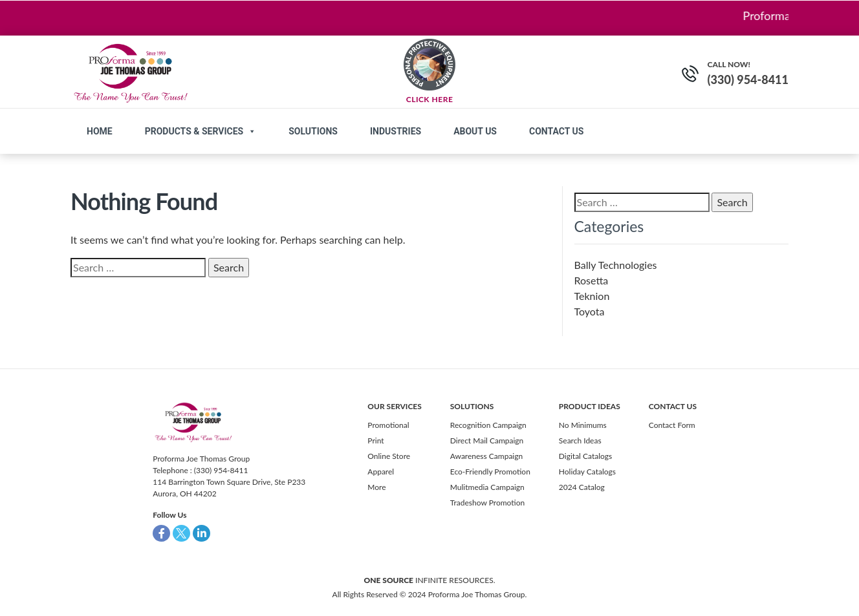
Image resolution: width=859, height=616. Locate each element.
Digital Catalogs (585, 456)
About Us (475, 131)
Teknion (592, 296)
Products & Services (201, 131)
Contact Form (672, 425)
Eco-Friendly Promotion (490, 472)
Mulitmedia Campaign (487, 487)
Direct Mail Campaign (487, 441)
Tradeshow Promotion (487, 503)
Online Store (389, 456)
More (376, 487)
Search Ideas (580, 441)
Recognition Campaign (488, 425)
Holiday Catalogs (587, 472)
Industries (396, 131)
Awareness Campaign (486, 456)
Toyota (590, 311)
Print (375, 441)
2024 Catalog (582, 487)
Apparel (381, 472)
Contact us (556, 131)
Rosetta (592, 280)
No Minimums (583, 425)
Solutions (313, 131)
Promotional (388, 425)
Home (100, 131)
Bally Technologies (616, 265)
